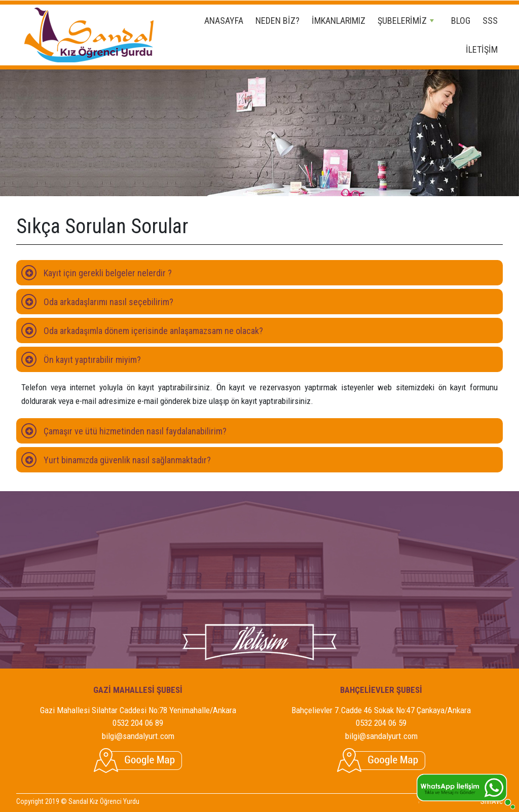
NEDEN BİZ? (277, 21)
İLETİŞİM (482, 49)
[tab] (259, 273)
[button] (259, 273)
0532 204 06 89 (138, 723)
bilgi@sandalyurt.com (138, 736)
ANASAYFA (224, 21)
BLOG (461, 21)
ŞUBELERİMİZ (406, 21)
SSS (490, 21)
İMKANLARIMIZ (339, 21)
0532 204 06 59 (381, 723)
